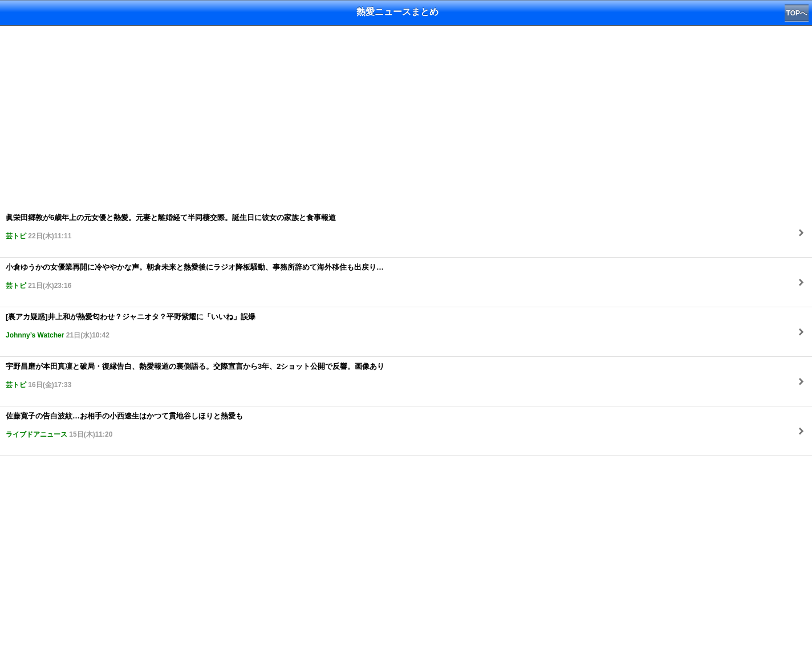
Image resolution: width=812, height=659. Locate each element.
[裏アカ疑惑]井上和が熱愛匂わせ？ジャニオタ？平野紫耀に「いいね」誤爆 (131, 326)
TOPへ (797, 13)
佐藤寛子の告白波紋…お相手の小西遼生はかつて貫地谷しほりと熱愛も (124, 425)
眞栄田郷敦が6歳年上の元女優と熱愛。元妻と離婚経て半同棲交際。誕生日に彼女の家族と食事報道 (171, 227)
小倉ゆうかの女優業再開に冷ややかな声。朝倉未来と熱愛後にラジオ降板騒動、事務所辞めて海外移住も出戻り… (195, 276)
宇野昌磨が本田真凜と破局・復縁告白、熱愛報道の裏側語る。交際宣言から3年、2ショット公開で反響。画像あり (195, 375)
